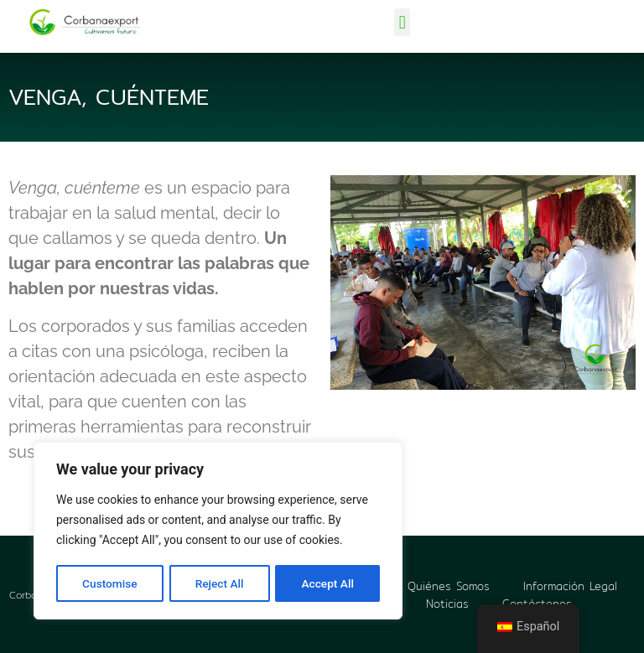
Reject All (219, 583)
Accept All (328, 583)
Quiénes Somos (449, 586)
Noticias (447, 603)
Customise (109, 583)
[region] (218, 531)
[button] (402, 22)
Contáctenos (537, 603)
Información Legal (570, 586)
